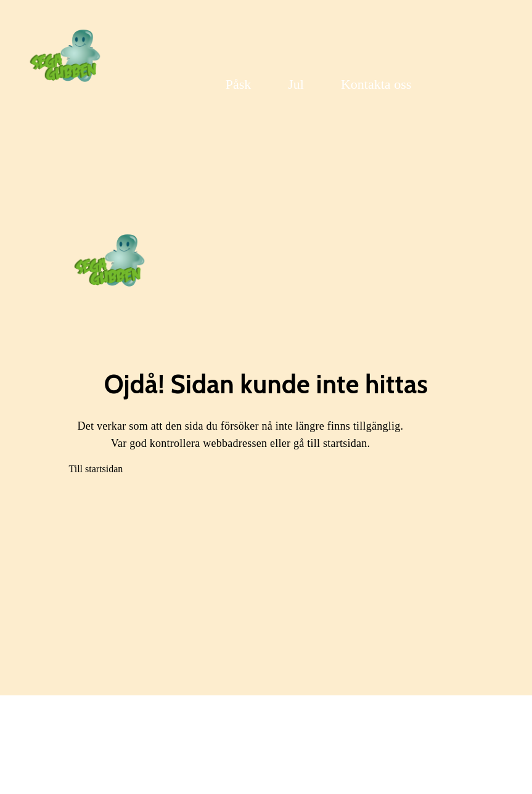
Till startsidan (96, 469)
